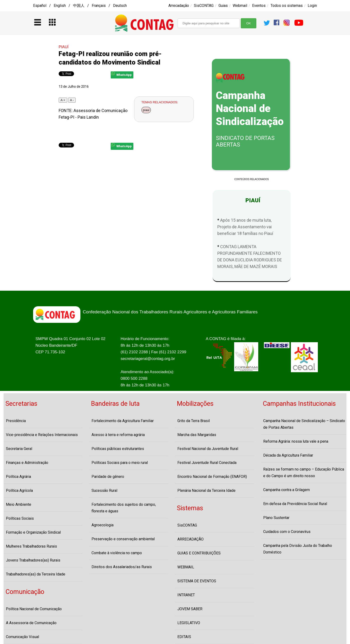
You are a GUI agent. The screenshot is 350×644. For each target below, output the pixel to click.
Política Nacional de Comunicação (34, 609)
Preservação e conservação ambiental (123, 539)
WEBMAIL (186, 567)
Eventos (259, 6)
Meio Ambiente (19, 504)
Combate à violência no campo (117, 553)
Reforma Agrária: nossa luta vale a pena (296, 441)
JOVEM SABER (190, 609)
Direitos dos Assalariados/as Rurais (122, 567)
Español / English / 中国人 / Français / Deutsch (80, 6)
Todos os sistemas (287, 6)
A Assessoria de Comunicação (31, 623)
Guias (223, 6)
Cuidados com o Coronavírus (287, 532)
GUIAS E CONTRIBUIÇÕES (199, 553)
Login (312, 6)
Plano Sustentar (276, 518)
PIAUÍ (64, 47)
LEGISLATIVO (189, 623)
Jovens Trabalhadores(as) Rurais (33, 560)
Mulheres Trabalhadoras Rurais (31, 546)
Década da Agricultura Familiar (288, 455)
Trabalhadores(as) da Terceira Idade (36, 574)
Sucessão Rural (104, 491)
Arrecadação (179, 6)
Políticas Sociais (20, 518)
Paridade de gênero (108, 477)
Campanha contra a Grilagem (287, 490)
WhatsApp (122, 74)
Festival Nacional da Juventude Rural (208, 449)
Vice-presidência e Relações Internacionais (42, 435)
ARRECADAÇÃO (190, 539)
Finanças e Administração (27, 463)
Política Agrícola (19, 491)
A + (63, 100)
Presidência (16, 421)
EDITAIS (184, 637)
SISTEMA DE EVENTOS (197, 581)
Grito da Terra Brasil (194, 421)
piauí (146, 110)
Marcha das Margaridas (197, 435)
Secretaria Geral (19, 449)
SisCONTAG (204, 6)
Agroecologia (103, 525)
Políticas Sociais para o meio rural (120, 463)
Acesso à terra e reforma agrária (118, 435)
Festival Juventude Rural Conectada (207, 463)
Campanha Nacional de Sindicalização (250, 108)
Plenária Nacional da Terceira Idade (206, 491)
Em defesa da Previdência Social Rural (295, 504)
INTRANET (186, 595)
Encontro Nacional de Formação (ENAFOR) (212, 477)
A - (72, 100)
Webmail (240, 6)
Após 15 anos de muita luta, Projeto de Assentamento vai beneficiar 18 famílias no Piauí (245, 227)
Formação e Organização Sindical (33, 532)
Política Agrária (18, 477)
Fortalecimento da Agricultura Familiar (123, 421)
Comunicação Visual (22, 637)
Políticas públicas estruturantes (118, 449)
